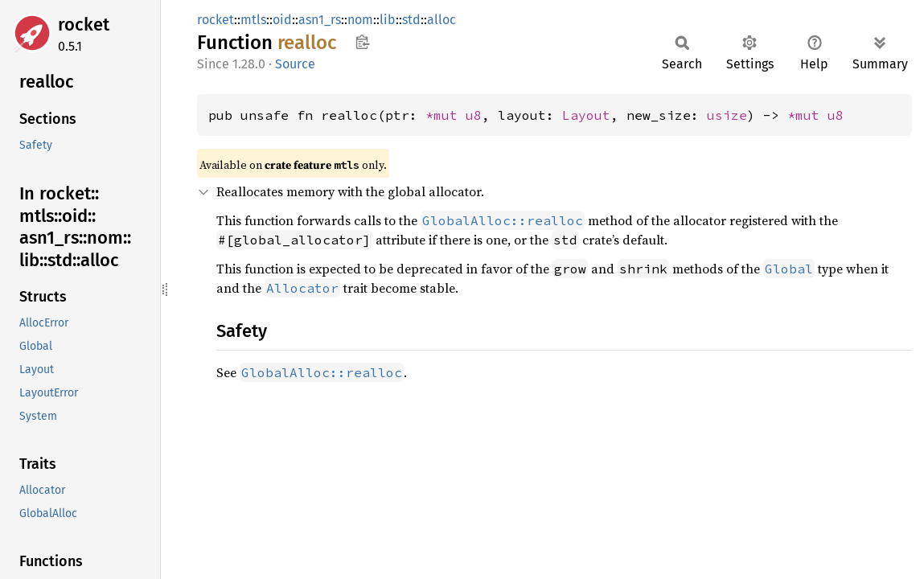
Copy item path (362, 42)
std (411, 20)
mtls (253, 20)
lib (388, 20)
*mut (446, 115)
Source (295, 64)
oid (282, 20)
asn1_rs (320, 20)
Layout (586, 115)
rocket (84, 25)
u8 (474, 115)
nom (360, 20)
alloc (441, 20)
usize (727, 115)
